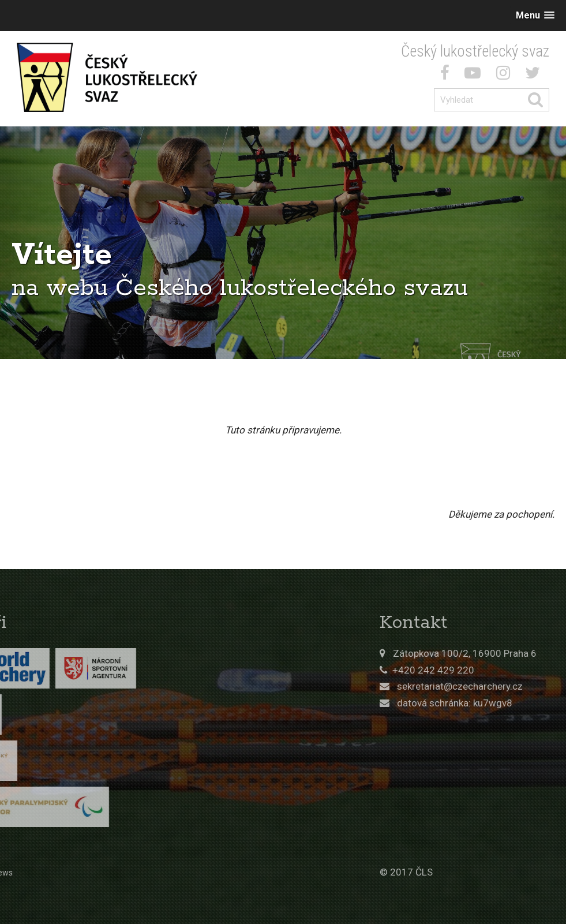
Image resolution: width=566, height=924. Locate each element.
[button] (535, 15)
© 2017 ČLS (451, 872)
